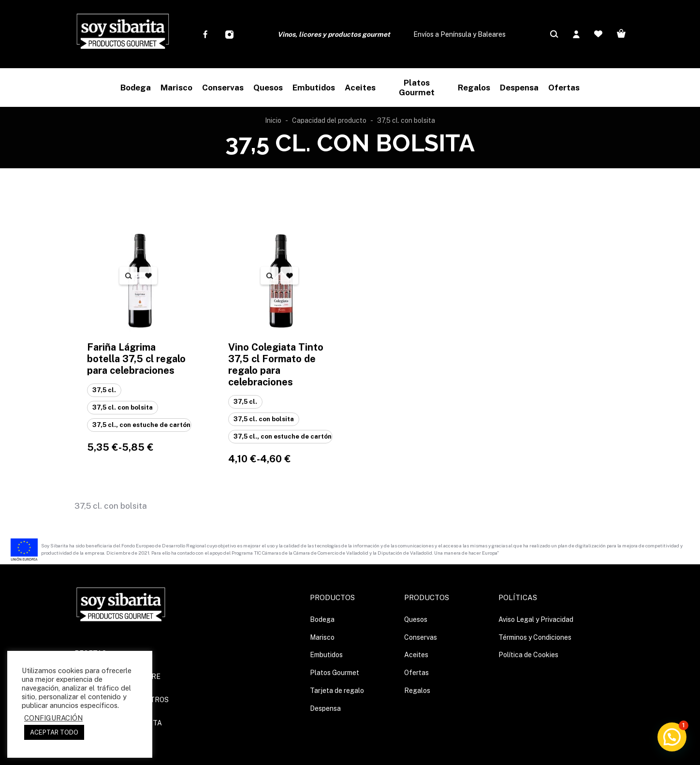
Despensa (325, 708)
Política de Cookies (528, 655)
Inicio (273, 120)
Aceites (416, 655)
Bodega (322, 619)
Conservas (421, 637)
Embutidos (326, 655)
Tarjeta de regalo (337, 691)
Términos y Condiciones (535, 637)
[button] (672, 737)
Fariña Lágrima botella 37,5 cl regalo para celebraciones (136, 359)
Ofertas (416, 673)
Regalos (417, 691)
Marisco (322, 637)
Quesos (416, 619)
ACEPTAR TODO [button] (54, 732)
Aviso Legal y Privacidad (536, 619)
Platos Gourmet (335, 673)
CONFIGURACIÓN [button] (53, 718)
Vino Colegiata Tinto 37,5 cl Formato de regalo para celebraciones (276, 365)
